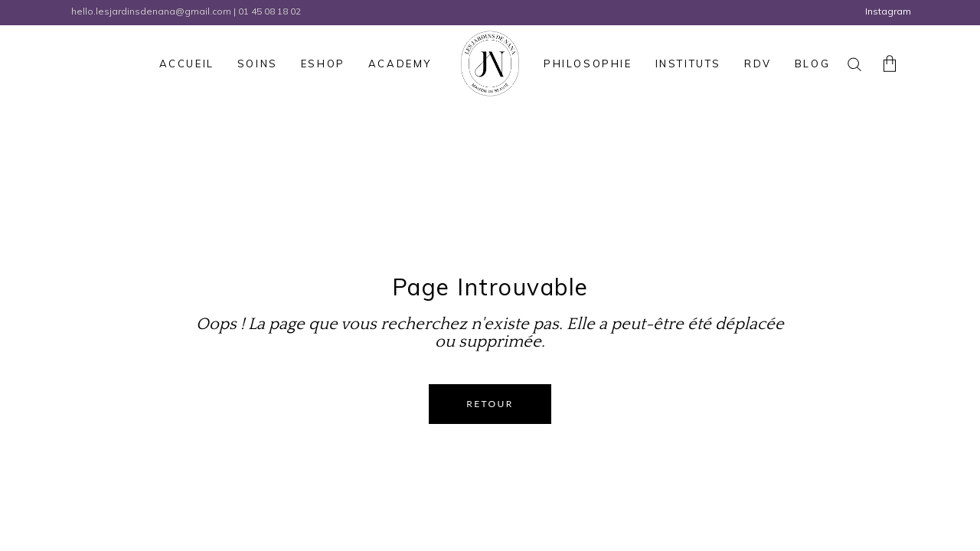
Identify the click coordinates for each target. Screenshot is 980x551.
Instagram (888, 11)
